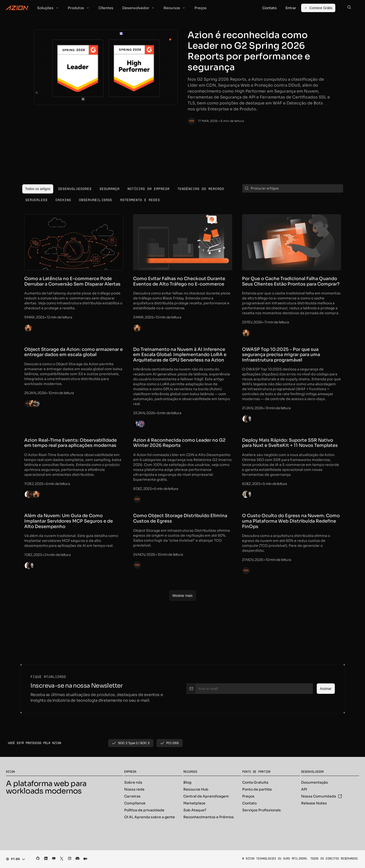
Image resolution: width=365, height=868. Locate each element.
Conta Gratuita (255, 782)
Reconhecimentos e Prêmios (209, 817)
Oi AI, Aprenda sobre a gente (150, 817)
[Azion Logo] (17, 8)
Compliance (135, 803)
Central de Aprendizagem (206, 796)
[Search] (349, 8)
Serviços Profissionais (262, 810)
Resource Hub (196, 789)
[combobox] (14, 859)
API (304, 789)
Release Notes (314, 803)
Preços (248, 796)
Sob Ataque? (195, 810)
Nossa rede (134, 789)
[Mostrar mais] (182, 596)
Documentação (315, 782)
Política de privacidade (144, 810)
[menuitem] (38, 189)
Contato (249, 803)
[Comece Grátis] (318, 8)
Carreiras (132, 796)
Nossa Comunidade (322, 796)
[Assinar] (326, 689)
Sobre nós (133, 782)
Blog (187, 782)
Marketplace (194, 803)
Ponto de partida (257, 789)
